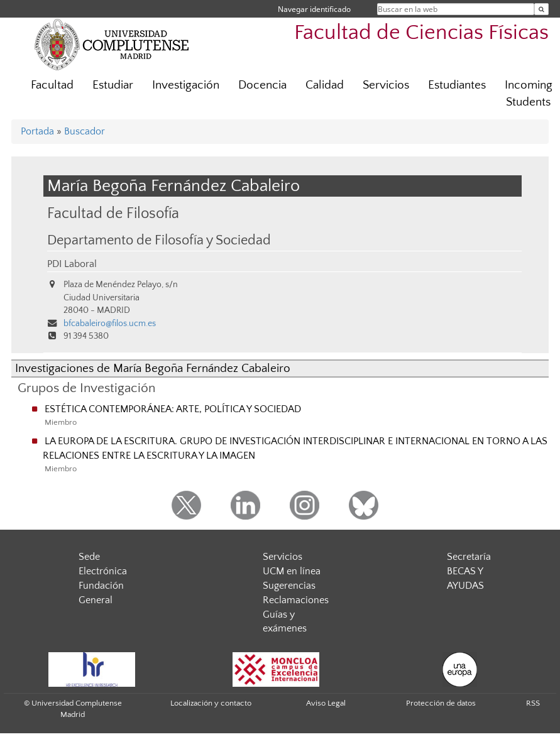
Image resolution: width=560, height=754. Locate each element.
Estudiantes (457, 85)
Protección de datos (441, 703)
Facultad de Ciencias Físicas (421, 33)
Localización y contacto (211, 703)
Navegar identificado (314, 9)
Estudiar (113, 85)
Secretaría (469, 557)
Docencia (262, 85)
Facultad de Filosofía (113, 213)
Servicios (386, 85)
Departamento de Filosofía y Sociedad (159, 241)
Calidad (325, 85)
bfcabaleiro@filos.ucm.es (110, 324)
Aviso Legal (326, 703)
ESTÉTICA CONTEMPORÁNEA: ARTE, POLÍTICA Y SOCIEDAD (173, 409)
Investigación (186, 85)
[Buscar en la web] (541, 9)
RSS (533, 703)
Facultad (52, 85)
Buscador (85, 131)
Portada (37, 131)
